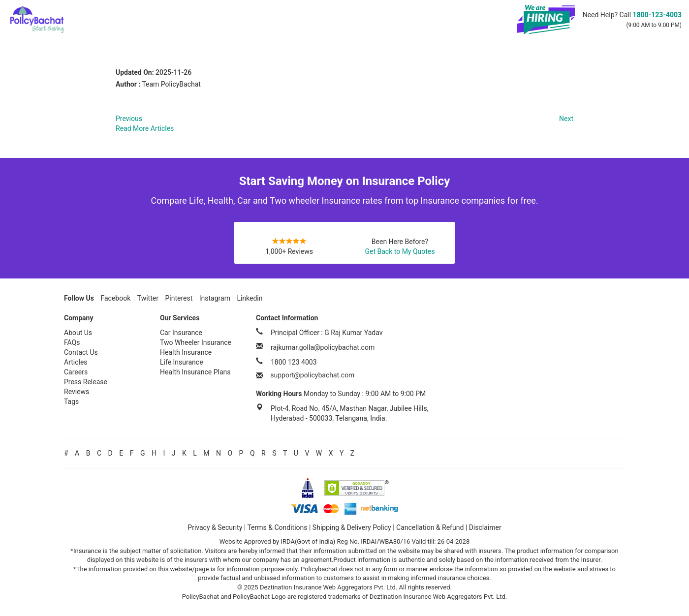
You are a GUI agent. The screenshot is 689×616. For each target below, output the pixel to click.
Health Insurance (186, 352)
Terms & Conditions (277, 527)
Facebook (115, 298)
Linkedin (250, 298)
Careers (76, 372)
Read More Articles (145, 128)
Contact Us (81, 352)
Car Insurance (181, 333)
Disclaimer (485, 527)
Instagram (215, 298)
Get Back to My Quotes (400, 251)
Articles (76, 362)
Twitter (148, 298)
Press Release (86, 382)
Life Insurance (182, 362)
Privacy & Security (215, 527)
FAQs (72, 342)
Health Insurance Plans (195, 372)
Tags (71, 401)
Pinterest (179, 298)
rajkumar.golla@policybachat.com (323, 347)
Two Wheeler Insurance (196, 342)
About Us (78, 333)
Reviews (77, 392)
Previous (129, 119)
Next (566, 119)
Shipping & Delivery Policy (352, 527)
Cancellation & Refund (430, 527)
